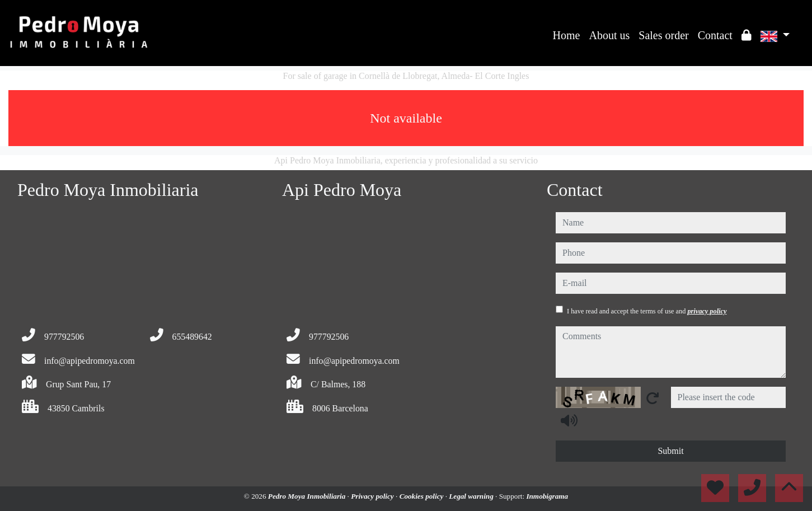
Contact (715, 35)
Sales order (663, 35)
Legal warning (472, 496)
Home (567, 35)
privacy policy (707, 311)
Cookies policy (423, 496)
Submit (670, 451)
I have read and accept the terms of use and (647, 311)
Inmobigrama (547, 496)
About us (609, 35)
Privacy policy (373, 496)
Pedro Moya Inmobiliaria (308, 496)
